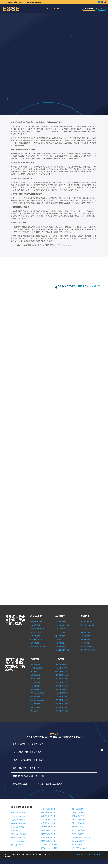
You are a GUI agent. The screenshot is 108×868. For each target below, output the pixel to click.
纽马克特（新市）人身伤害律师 (82, 837)
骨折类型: (60, 659)
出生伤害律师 (35, 682)
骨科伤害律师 (35, 686)
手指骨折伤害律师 (62, 711)
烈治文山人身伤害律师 (19, 841)
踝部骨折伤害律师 (62, 664)
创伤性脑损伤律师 (37, 668)
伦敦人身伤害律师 (78, 823)
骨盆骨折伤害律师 (62, 704)
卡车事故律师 (35, 636)
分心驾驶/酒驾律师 (62, 629)
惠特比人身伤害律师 (48, 830)
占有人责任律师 (86, 639)
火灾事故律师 (60, 643)
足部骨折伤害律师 (62, 700)
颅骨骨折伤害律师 (62, 682)
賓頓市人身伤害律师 (18, 838)
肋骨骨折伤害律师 (62, 689)
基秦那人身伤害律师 (79, 809)
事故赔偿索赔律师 (87, 647)
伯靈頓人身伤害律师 (48, 816)
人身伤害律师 (35, 707)
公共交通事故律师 (37, 639)
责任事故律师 (35, 643)
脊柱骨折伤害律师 (62, 686)
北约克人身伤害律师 (18, 816)
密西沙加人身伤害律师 (19, 834)
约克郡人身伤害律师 (18, 820)
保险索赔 (85, 616)
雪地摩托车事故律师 (62, 650)
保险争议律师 (85, 632)
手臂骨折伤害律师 (62, 679)
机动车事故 (36, 616)
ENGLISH (56, 9)
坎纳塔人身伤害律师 (79, 834)
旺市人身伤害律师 (17, 831)
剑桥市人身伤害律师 (79, 820)
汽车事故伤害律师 (37, 622)
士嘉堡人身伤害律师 (18, 827)
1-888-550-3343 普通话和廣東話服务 (14, 2)
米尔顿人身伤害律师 (48, 820)
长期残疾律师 (85, 636)
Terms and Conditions (95, 854)
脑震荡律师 (34, 672)
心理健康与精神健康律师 (39, 700)
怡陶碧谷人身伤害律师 (19, 823)
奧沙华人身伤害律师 (48, 834)
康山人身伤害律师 (17, 845)
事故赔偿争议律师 (87, 622)
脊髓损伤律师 (35, 675)
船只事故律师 (60, 647)
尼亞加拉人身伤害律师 (49, 848)
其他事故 (60, 616)
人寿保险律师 (85, 643)
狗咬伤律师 (59, 639)
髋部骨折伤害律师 (62, 672)
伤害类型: (35, 659)
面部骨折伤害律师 (62, 707)
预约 (102, 9)
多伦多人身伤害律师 (18, 813)
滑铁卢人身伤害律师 (79, 812)
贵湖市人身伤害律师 (79, 816)
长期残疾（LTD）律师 (88, 650)
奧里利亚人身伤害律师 (79, 848)
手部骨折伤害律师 (62, 697)
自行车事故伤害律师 (37, 629)
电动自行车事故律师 (62, 625)
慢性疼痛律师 (35, 697)
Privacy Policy (82, 854)
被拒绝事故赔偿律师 (87, 625)
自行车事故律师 (61, 622)
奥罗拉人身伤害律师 (79, 841)
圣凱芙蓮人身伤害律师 (49, 845)
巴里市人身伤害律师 (79, 845)
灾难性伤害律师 (36, 689)
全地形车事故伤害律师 (38, 647)
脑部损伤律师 (35, 664)
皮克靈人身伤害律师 (48, 823)
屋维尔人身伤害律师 (48, 812)
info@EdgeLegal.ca (34, 2)
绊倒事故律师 (60, 636)
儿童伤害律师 (35, 679)
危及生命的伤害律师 (37, 693)
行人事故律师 (35, 625)
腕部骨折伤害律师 (62, 668)
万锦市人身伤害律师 (48, 809)
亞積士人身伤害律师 (48, 827)
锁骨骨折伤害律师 (62, 693)
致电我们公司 (89, 9)
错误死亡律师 (35, 704)
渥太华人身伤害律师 (79, 830)
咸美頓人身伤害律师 (48, 841)
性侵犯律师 (34, 711)
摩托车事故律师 (36, 632)
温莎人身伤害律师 (78, 827)
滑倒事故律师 (60, 632)
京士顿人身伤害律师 (48, 837)
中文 (47, 9)
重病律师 (84, 629)
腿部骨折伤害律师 (62, 675)
